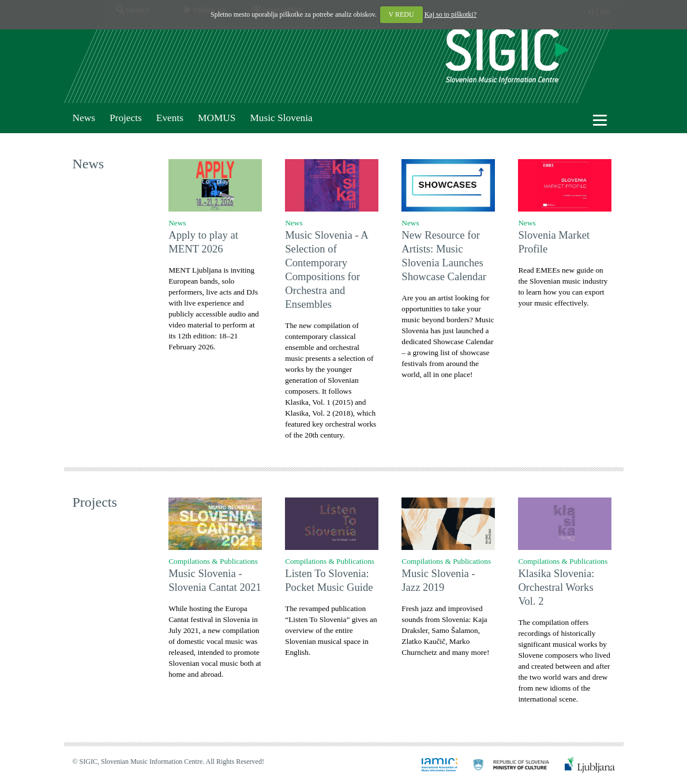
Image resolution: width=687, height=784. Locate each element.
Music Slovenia (281, 118)
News (84, 118)
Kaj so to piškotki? (451, 14)
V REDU (401, 14)
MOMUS (217, 118)
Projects (126, 118)
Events (170, 118)
